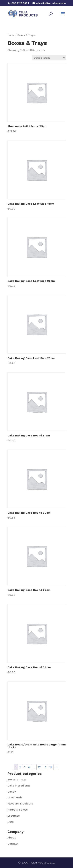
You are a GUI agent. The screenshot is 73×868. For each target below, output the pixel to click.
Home (11, 35)
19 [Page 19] (51, 767)
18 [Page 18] (45, 767)
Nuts (11, 822)
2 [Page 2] (20, 767)
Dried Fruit (15, 797)
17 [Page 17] (39, 767)
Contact (13, 844)
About (11, 838)
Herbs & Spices (18, 810)
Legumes (14, 816)
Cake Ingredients (19, 786)
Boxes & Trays (17, 779)
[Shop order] (49, 58)
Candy (12, 792)
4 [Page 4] (29, 767)
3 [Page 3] (25, 767)
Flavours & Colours (20, 804)
